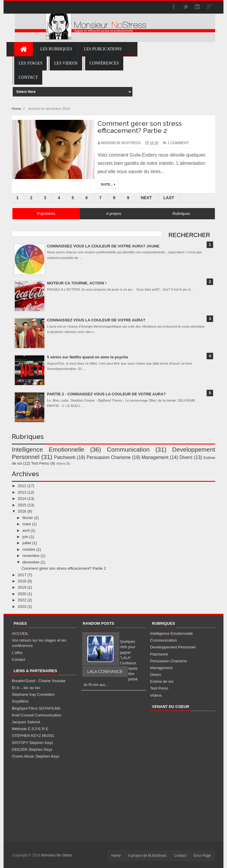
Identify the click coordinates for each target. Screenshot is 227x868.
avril (26, 530)
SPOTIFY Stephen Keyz (33, 743)
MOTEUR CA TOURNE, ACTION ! (77, 283)
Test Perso (40, 463)
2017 (22, 575)
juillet (27, 543)
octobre (29, 549)
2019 (22, 587)
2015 (22, 505)
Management (155, 457)
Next (146, 198)
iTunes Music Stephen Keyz (36, 756)
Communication (128, 449)
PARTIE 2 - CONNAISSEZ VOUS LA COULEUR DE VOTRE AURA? (106, 394)
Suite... (108, 184)
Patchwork (65, 457)
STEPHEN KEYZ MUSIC (33, 736)
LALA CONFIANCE (105, 671)
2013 (22, 492)
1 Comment (178, 143)
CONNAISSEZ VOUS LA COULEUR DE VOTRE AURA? (96, 320)
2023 (22, 607)
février (28, 518)
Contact (18, 660)
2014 (22, 499)
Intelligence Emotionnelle (48, 449)
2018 (22, 581)
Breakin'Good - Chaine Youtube (39, 681)
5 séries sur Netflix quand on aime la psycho (88, 357)
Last (169, 198)
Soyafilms (20, 701)
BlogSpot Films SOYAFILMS (36, 708)
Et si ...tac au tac (26, 688)
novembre (31, 556)
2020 (22, 594)
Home (17, 108)
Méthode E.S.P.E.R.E (30, 729)
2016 (22, 511)
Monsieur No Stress (57, 855)
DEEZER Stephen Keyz (32, 749)
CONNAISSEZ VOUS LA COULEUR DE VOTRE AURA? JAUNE (103, 246)
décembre (31, 562)
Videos (61, 464)
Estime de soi (162, 681)
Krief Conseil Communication (37, 715)
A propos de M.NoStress (147, 856)
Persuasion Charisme (109, 457)
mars (27, 524)
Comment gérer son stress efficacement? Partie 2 (140, 127)
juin (25, 537)
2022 (22, 600)
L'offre (17, 653)
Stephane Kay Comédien (33, 694)
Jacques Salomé (26, 722)
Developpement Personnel (173, 647)
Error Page (202, 856)
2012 (22, 486)
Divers (186, 457)
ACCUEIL (20, 633)
